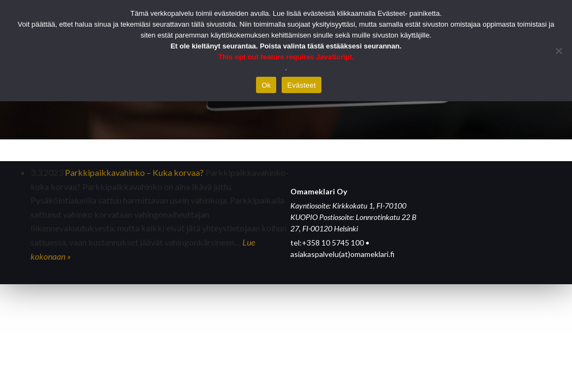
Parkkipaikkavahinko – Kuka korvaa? (134, 172)
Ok (266, 85)
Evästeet (302, 85)
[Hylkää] (558, 51)
